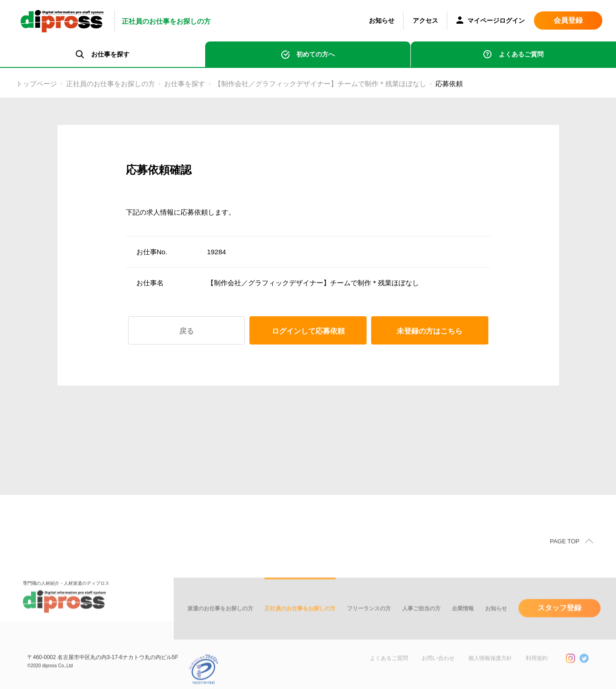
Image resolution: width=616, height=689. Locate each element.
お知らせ (382, 21)
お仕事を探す (185, 84)
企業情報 (463, 617)
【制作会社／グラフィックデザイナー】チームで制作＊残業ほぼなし (320, 84)
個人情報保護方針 (490, 667)
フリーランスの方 (369, 617)
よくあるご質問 (521, 54)
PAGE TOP (565, 550)
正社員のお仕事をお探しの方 (111, 84)
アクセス (425, 21)
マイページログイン (491, 21)
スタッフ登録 (559, 617)
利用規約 (537, 667)
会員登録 (568, 20)
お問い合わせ (438, 667)
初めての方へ (316, 54)
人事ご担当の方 (421, 617)
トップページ (36, 84)
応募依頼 (449, 84)
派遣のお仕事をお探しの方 (220, 617)
